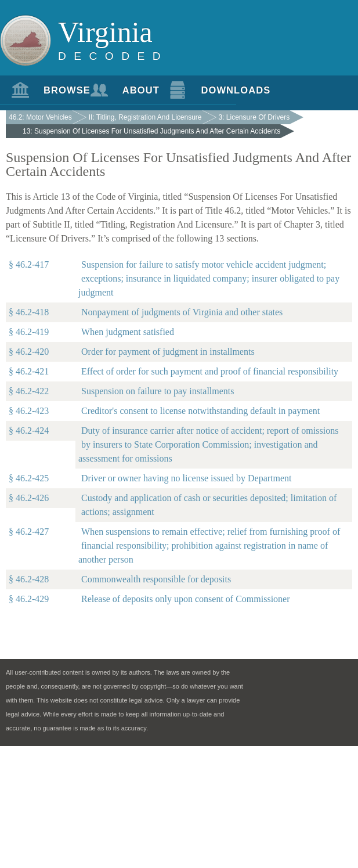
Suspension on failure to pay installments (158, 391)
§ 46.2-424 (29, 431)
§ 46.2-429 (29, 599)
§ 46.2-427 (29, 532)
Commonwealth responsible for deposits (156, 579)
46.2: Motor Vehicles (40, 117)
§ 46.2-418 (29, 312)
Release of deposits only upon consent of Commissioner (186, 599)
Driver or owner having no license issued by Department (187, 478)
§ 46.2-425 (29, 478)
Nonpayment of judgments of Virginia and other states (182, 312)
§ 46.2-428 (29, 579)
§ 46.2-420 (29, 352)
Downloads (218, 90)
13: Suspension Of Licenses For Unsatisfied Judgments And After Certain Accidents (151, 131)
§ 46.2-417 (29, 264)
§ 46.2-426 (29, 498)
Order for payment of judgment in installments (168, 352)
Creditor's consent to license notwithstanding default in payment (200, 411)
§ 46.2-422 (29, 391)
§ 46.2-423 (29, 411)
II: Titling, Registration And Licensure (145, 117)
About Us (140, 95)
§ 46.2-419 (29, 332)
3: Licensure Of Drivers (254, 117)
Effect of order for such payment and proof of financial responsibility (210, 371)
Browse (61, 90)
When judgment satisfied (128, 332)
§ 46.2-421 (29, 371)
